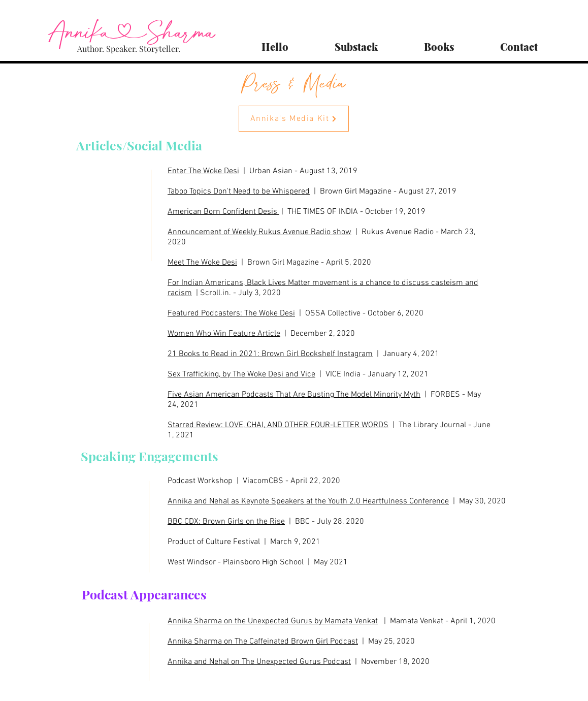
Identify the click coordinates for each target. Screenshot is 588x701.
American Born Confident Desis (223, 212)
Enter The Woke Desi (203, 171)
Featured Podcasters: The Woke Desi (231, 313)
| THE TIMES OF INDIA (319, 212)
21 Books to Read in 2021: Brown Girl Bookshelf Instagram (270, 354)
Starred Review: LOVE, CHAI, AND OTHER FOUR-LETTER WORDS (278, 425)
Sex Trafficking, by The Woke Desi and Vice (241, 374)
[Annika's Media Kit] (294, 119)
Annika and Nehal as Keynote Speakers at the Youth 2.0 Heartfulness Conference (308, 501)
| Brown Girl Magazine (278, 263)
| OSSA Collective (328, 313)
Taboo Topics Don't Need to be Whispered (239, 192)
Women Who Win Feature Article (224, 334)
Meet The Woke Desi (202, 263)
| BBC (297, 522)
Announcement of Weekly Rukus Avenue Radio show (259, 232)
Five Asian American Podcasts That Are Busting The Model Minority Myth (294, 395)
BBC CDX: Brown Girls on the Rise (226, 522)
